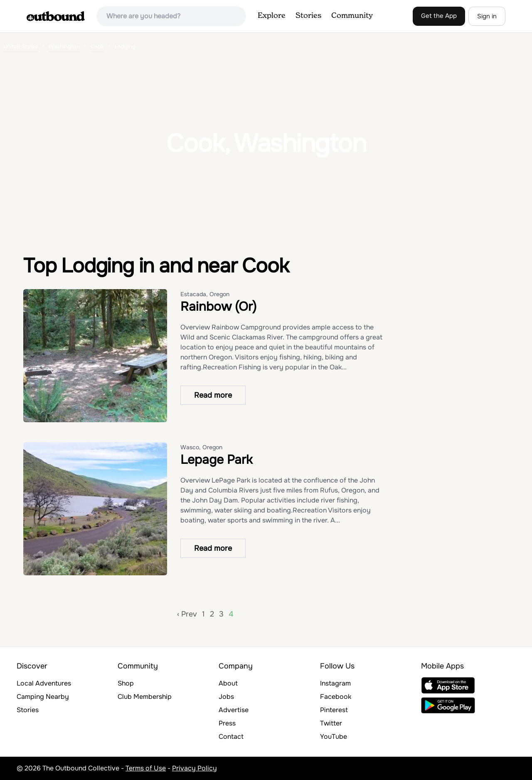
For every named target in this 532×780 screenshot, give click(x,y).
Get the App (439, 16)
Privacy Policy (195, 768)
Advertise (234, 710)
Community (352, 16)
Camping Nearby (43, 697)
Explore (272, 16)
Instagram (335, 683)
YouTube (334, 737)
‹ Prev (187, 614)
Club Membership (145, 697)
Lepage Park (217, 460)
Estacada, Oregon (205, 294)
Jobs (226, 697)
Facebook (336, 697)
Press (227, 723)
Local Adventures (44, 683)
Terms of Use (146, 768)
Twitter (331, 723)
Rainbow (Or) (218, 307)
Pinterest (334, 710)
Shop (126, 683)
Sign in (487, 16)
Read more (213, 395)
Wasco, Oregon (201, 447)
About (228, 683)
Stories (308, 16)
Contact (231, 737)
